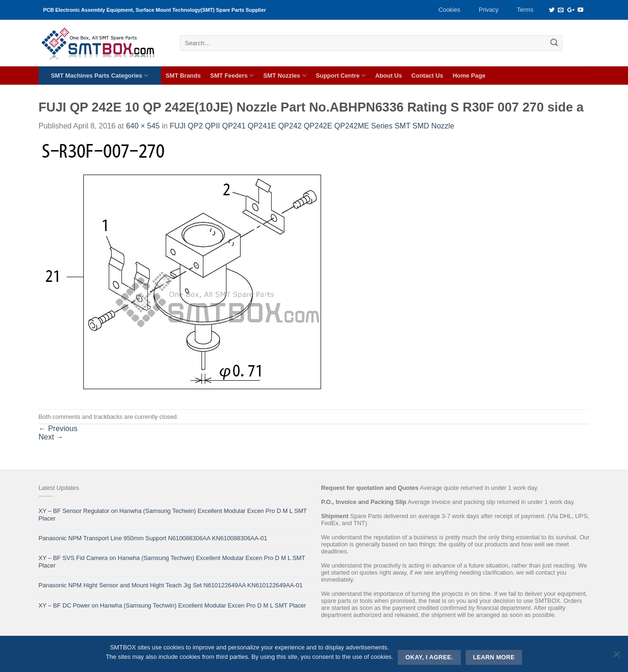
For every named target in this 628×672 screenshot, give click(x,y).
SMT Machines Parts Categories (100, 76)
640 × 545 (143, 126)
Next (51, 437)
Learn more (494, 657)
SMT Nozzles (285, 76)
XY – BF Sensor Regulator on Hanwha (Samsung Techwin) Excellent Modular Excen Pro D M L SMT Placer (173, 514)
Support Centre (341, 76)
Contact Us (427, 76)
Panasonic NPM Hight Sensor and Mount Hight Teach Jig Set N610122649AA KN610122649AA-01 (171, 585)
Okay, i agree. (429, 657)
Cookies (450, 10)
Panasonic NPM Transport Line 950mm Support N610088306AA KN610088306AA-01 (153, 538)
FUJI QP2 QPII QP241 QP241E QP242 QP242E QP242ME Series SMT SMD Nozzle (312, 126)
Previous (58, 428)
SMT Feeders (232, 76)
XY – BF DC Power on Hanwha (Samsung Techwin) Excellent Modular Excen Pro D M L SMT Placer (173, 605)
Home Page (469, 76)
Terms (525, 10)
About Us (389, 76)
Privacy (489, 10)
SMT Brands (183, 76)
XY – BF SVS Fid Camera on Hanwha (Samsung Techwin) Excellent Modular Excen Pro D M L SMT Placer (172, 561)
